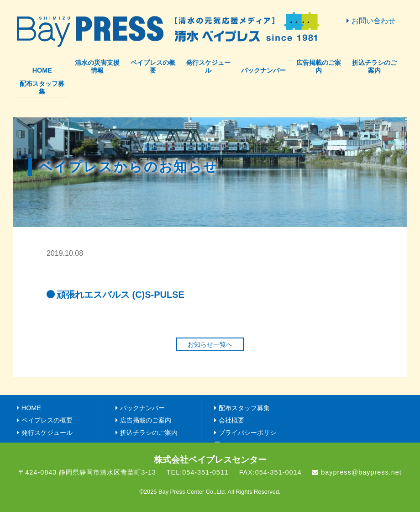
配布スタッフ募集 (42, 87)
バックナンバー (263, 70)
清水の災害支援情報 (97, 66)
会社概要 (231, 420)
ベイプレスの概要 (153, 66)
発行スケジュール (208, 66)
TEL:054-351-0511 (198, 472)
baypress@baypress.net (361, 472)
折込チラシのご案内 (374, 66)
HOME (42, 70)
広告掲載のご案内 (319, 66)
